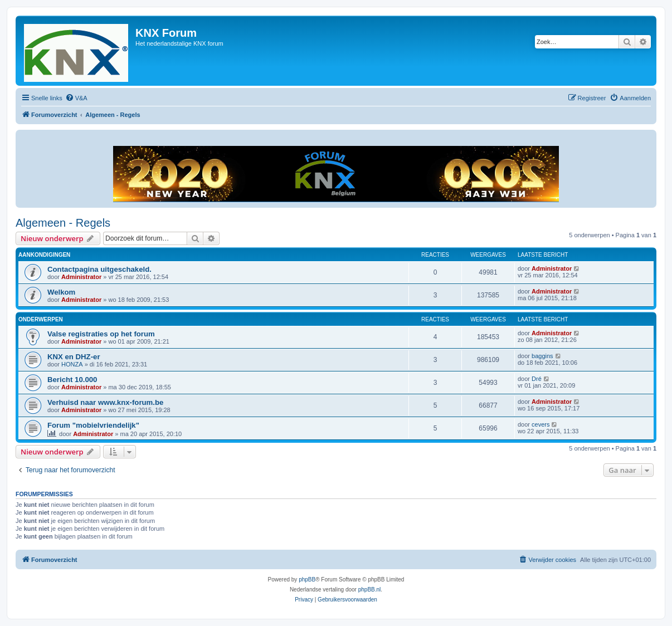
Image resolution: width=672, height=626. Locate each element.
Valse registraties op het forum (101, 334)
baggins (542, 356)
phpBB (307, 579)
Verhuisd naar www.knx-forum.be (105, 402)
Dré (537, 379)
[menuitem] (76, 98)
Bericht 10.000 (72, 380)
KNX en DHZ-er (74, 357)
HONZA (72, 364)
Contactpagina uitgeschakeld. (99, 269)
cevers (540, 424)
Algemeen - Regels (63, 223)
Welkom (61, 292)
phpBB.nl (370, 590)
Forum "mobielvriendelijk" (93, 425)
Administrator (81, 277)
